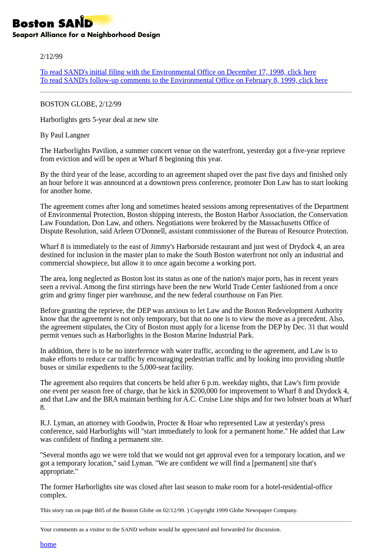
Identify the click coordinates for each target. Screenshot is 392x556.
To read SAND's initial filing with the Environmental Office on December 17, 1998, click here (178, 72)
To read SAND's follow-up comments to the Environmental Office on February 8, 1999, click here (184, 80)
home (48, 544)
